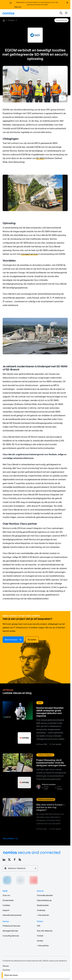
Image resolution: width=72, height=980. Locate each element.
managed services (29, 254)
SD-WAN (40, 158)
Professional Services (11, 926)
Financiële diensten (45, 895)
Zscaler (40, 941)
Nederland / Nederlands (20, 868)
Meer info (18, 7)
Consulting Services (11, 936)
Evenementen (8, 900)
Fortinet (40, 936)
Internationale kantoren (12, 915)
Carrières (6, 905)
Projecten (11, 20)
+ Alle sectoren (43, 915)
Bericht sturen (13, 640)
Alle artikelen (10, 838)
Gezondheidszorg (44, 900)
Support (6, 910)
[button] (61, 13)
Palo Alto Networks (45, 931)
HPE (39, 926)
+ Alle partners (43, 946)
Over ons (6, 895)
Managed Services (10, 931)
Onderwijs (41, 910)
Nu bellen (32, 640)
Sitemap (6, 966)
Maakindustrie (43, 905)
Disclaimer (6, 970)
